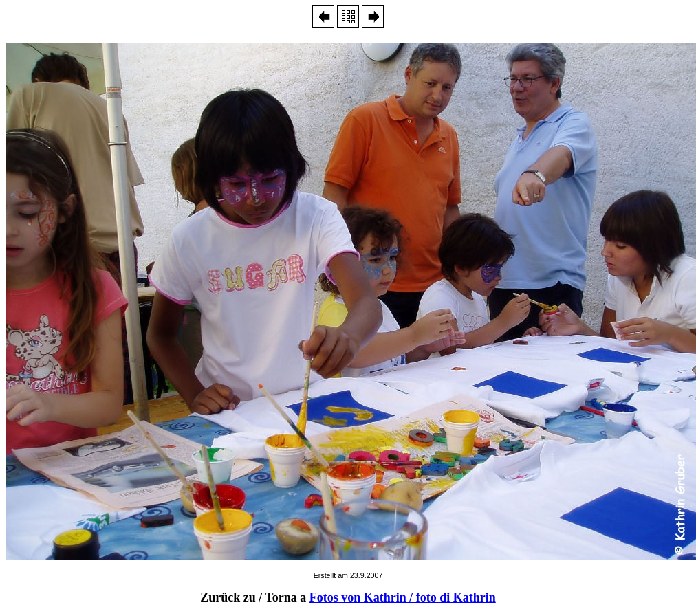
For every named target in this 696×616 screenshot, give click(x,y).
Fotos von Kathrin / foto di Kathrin (403, 597)
